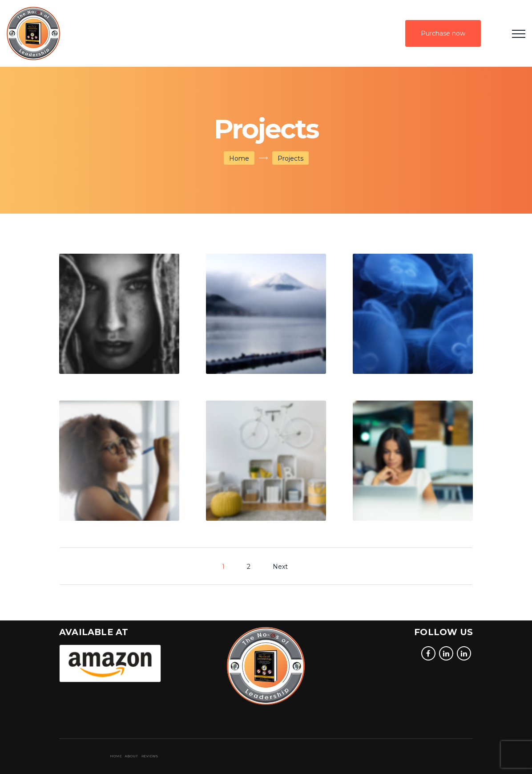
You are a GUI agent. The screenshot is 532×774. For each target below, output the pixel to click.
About (155, 756)
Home (239, 158)
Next (280, 567)
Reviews (158, 756)
